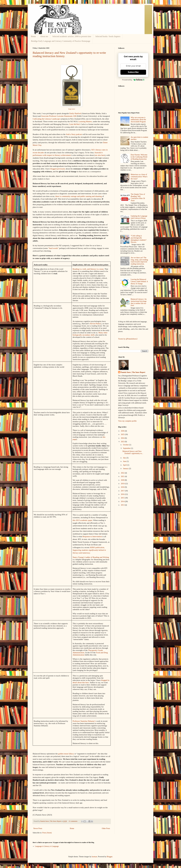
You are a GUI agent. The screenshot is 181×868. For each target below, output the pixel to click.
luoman (94, 857)
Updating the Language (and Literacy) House (139, 217)
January (126, 469)
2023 (123, 442)
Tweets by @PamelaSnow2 (128, 339)
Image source (72, 109)
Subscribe (133, 72)
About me (44, 36)
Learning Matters (85, 121)
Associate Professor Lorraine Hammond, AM (59, 116)
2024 (123, 438)
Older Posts (106, 828)
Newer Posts (38, 828)
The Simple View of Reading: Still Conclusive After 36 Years (138, 197)
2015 (123, 498)
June (125, 461)
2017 (123, 491)
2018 (123, 487)
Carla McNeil (74, 124)
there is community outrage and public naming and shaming (78, 196)
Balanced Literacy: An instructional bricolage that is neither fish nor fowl (139, 302)
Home (33, 36)
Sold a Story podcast (74, 134)
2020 (123, 480)
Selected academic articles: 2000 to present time (72, 36)
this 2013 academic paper (82, 520)
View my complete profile (127, 421)
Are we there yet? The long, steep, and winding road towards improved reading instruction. (139, 261)
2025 (123, 434)
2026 (123, 431)
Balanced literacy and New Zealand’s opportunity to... (133, 452)
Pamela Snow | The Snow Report (133, 372)
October (126, 445)
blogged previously (58, 169)
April (125, 465)
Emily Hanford (75, 113)
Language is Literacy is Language (47, 846)
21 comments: (73, 821)
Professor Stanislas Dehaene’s (84, 721)
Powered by (133, 80)
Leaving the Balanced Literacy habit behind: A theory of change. (139, 282)
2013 (123, 505)
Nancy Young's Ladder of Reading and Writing (91, 557)
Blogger (109, 857)
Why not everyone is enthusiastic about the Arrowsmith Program (138, 120)
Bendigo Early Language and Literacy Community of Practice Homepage (61, 41)
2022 (123, 473)
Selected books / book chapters (108, 36)
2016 (123, 494)
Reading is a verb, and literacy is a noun (88, 269)
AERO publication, (89, 550)
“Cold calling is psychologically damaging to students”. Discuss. (139, 239)
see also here (100, 155)
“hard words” (53, 248)
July (125, 458)
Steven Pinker (95, 324)
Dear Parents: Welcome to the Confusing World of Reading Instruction (139, 157)
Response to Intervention (92, 536)
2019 (123, 484)
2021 (123, 476)
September (127, 448)
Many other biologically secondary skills (90, 334)
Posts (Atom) (47, 833)
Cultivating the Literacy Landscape (46, 119)
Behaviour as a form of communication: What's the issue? (139, 177)
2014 (123, 501)
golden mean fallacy (66, 754)
